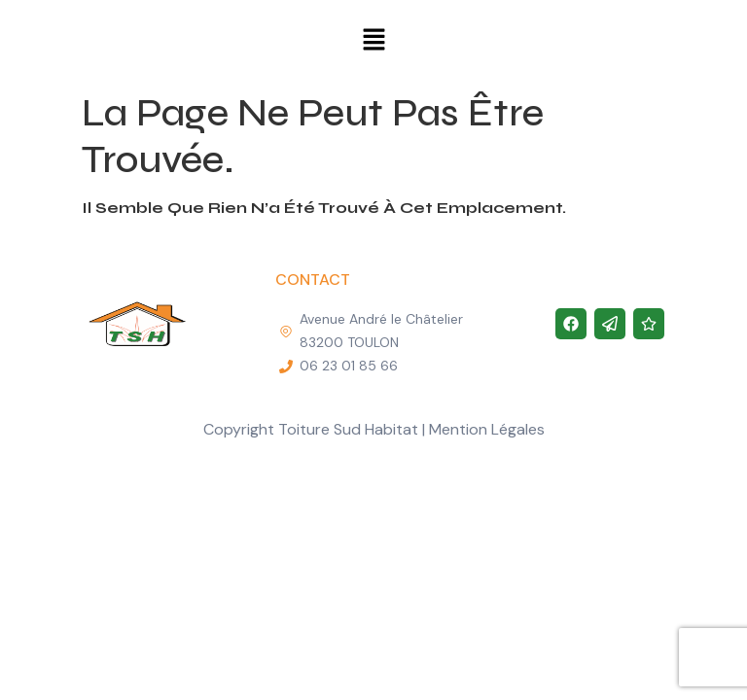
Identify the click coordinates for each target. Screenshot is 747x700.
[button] (373, 41)
